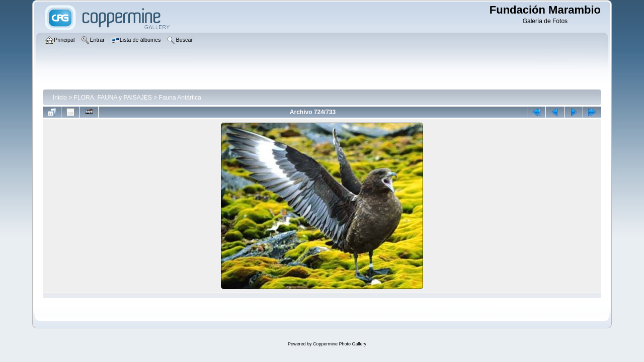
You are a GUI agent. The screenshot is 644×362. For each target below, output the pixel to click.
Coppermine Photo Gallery (340, 344)
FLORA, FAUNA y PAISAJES (113, 98)
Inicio (60, 98)
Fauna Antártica (180, 98)
